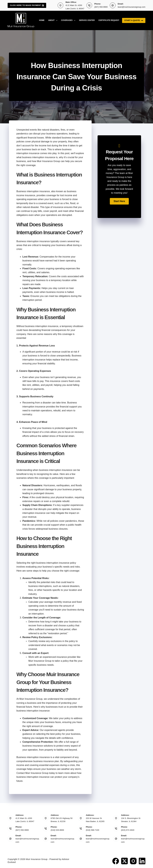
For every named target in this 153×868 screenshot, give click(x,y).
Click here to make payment (27, 5)
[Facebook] (116, 861)
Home (42, 20)
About (53, 20)
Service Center (87, 20)
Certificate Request (109, 20)
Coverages (69, 20)
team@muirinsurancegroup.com (132, 7)
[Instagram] (133, 861)
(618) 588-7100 (93, 830)
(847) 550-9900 (101, 7)
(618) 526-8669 (57, 830)
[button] (119, 201)
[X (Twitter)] (124, 861)
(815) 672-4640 (128, 830)
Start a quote (134, 20)
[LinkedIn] (142, 861)
